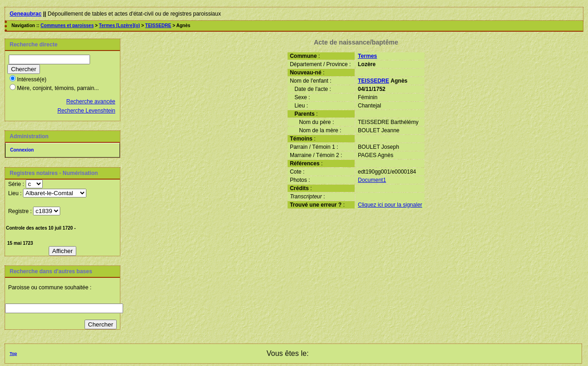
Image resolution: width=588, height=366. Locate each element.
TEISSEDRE (158, 25)
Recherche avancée (91, 101)
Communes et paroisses (67, 25)
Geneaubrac (25, 14)
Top (13, 354)
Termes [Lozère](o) (119, 25)
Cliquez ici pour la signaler (390, 205)
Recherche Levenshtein (86, 111)
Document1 (372, 180)
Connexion (22, 150)
